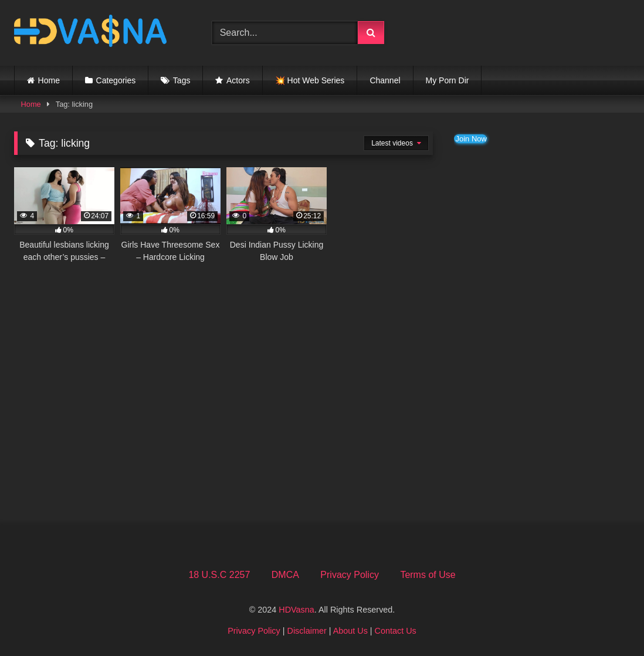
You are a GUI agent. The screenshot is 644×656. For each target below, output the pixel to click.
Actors (238, 80)
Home (49, 80)
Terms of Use (428, 575)
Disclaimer (307, 631)
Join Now (471, 139)
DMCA (285, 575)
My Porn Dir (448, 80)
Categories (116, 80)
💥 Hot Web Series (310, 80)
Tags (182, 80)
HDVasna (296, 610)
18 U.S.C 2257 (219, 575)
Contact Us (396, 631)
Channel (385, 80)
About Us (350, 631)
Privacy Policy (350, 575)
